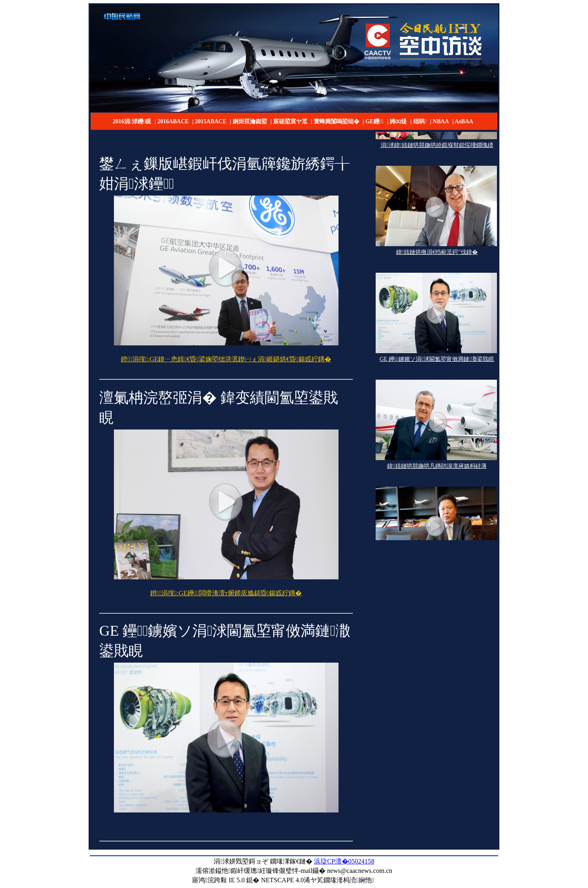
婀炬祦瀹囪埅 (250, 121)
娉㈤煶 (398, 121)
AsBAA (464, 121)
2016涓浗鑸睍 (132, 121)
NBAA (441, 121)
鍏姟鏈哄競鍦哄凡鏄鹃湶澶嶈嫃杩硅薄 (437, 467)
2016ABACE (173, 121)
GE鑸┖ (374, 121)
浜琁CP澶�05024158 (344, 861)
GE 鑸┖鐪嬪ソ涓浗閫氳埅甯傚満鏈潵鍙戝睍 (437, 360)
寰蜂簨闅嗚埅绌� (336, 121)
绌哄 (420, 121)
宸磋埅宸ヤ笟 (290, 121)
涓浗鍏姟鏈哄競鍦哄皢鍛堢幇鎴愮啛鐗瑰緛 (437, 146)
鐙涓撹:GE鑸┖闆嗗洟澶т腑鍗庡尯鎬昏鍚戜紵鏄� (226, 593)
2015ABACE (211, 121)
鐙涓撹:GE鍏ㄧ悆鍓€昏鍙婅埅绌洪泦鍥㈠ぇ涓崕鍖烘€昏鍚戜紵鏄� (226, 359)
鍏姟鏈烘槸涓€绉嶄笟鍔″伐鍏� (437, 253)
